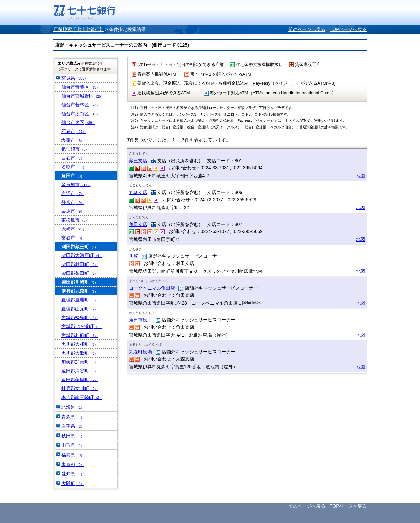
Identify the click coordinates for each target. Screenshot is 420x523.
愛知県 (73, 474)
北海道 (73, 407)
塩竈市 (73, 140)
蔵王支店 (138, 161)
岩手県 (73, 426)
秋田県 (73, 436)
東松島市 (75, 220)
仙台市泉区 (78, 122)
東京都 (73, 464)
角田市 (73, 176)
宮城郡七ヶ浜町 (82, 326)
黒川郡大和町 (80, 344)
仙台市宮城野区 (83, 96)
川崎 (134, 256)
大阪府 (73, 483)
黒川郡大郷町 (80, 353)
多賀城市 (76, 185)
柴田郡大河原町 (82, 255)
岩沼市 (73, 193)
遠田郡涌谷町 (80, 371)
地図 (361, 176)
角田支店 (138, 224)
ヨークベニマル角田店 (152, 288)
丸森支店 (138, 192)
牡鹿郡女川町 (80, 388)
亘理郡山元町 (80, 309)
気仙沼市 (75, 149)
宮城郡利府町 (80, 335)
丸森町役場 (140, 352)
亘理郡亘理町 (80, 300)
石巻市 (74, 131)
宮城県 (75, 78)
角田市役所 (140, 320)
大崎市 (74, 229)
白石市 (73, 158)
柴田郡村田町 (80, 264)
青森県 (73, 417)
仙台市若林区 (81, 105)
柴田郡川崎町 (80, 282)
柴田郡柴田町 (80, 273)
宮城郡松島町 (80, 317)
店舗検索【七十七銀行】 (79, 29)
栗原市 (73, 211)
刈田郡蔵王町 (80, 247)
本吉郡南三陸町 (82, 397)
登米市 (73, 202)
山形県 (73, 445)
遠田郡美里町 (80, 380)
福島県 (73, 455)
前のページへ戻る (307, 29)
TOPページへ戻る (348, 29)
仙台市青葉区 (81, 87)
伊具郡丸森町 (80, 291)
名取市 (74, 167)
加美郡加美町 (80, 362)
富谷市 (73, 238)
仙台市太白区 (81, 114)
